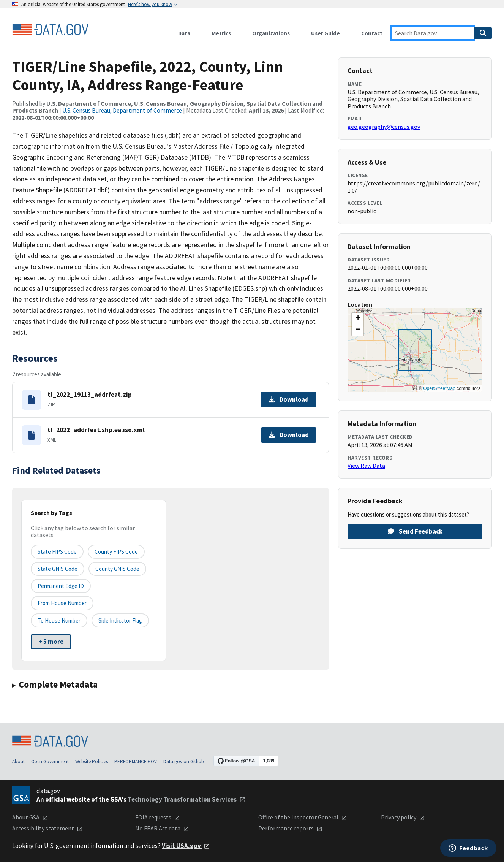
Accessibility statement (47, 828)
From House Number (62, 603)
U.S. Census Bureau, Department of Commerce (122, 110)
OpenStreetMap (439, 388)
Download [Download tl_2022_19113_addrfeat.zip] (289, 399)
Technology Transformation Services (187, 799)
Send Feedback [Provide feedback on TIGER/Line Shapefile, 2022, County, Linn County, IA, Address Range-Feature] (415, 531)
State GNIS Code (58, 569)
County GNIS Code (117, 569)
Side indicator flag (120, 620)
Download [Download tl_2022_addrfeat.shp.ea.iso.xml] (289, 435)
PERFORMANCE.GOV (136, 761)
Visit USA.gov (186, 846)
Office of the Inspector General (303, 817)
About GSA (30, 817)
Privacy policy (403, 817)
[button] (358, 318)
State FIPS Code (57, 552)
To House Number (59, 620)
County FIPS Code (116, 552)
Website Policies (92, 761)
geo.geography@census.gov (384, 127)
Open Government (50, 761)
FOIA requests (158, 817)
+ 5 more (51, 642)
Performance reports (290, 828)
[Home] (50, 30)
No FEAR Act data (162, 828)
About (18, 761)
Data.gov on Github (184, 761)
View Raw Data (366, 466)
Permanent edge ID (61, 586)
